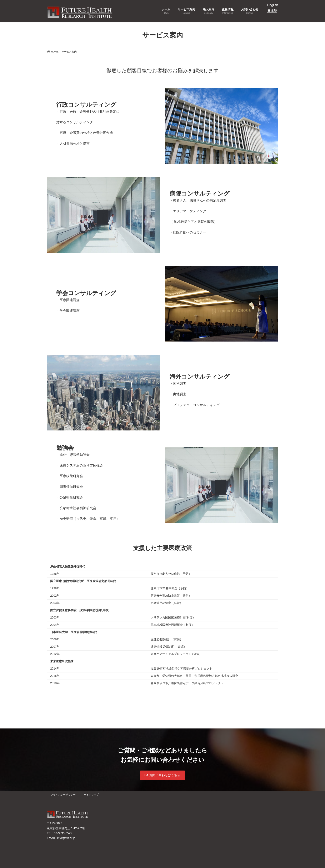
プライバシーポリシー (63, 795)
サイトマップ (91, 795)
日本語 (272, 11)
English (273, 5)
